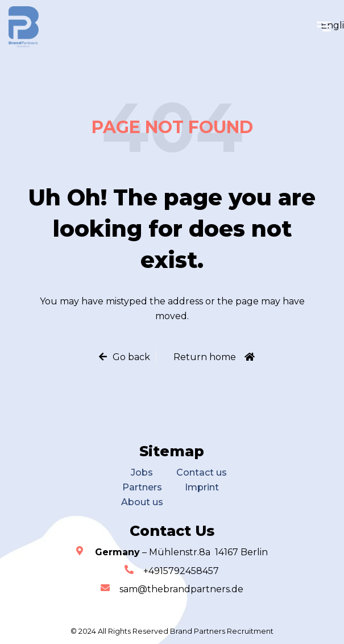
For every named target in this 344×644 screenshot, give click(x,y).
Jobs (142, 472)
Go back (131, 357)
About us (142, 502)
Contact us (202, 472)
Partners (142, 487)
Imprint (202, 487)
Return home (205, 357)
